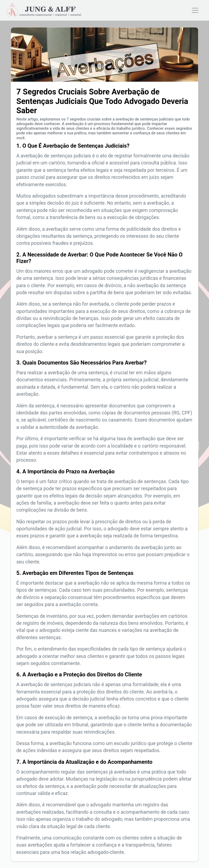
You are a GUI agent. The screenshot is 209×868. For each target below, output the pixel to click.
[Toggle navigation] (195, 10)
